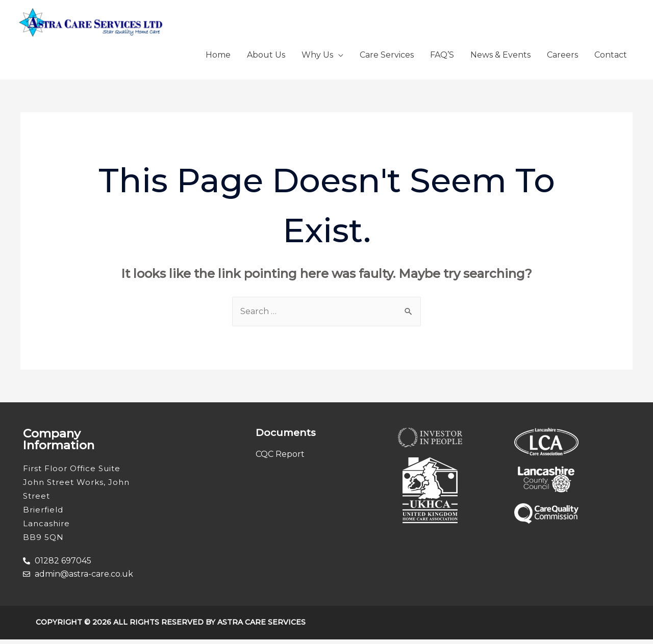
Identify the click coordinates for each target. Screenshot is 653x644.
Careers (562, 59)
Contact (611, 59)
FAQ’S (442, 59)
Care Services (387, 59)
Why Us (317, 59)
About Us (266, 59)
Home (218, 59)
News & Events (500, 59)
